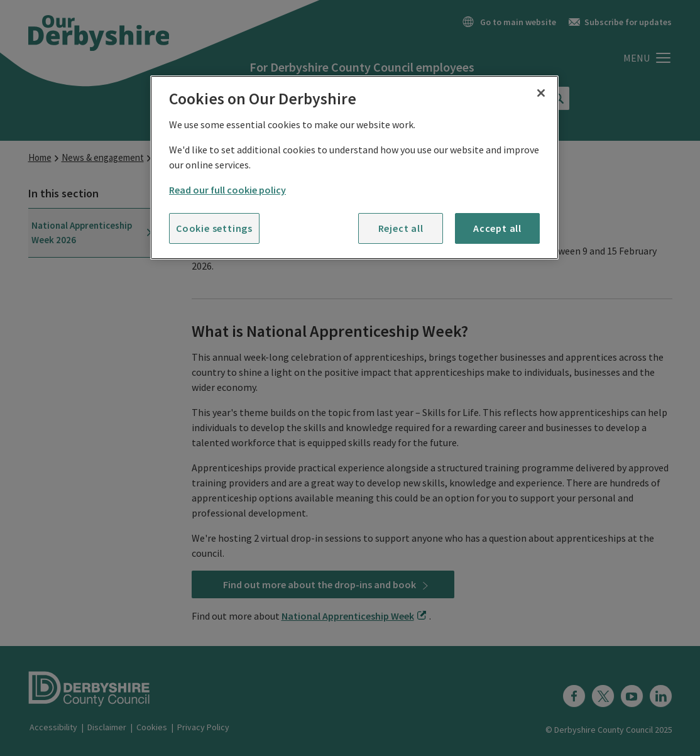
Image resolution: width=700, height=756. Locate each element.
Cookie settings (214, 228)
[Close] (541, 93)
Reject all (401, 228)
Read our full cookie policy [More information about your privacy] (227, 190)
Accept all (497, 228)
